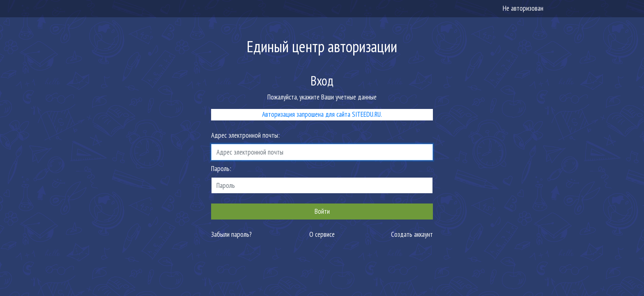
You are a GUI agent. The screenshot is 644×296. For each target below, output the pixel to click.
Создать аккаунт (412, 234)
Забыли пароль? (231, 234)
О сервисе (322, 234)
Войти (322, 211)
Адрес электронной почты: (245, 135)
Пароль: (221, 169)
